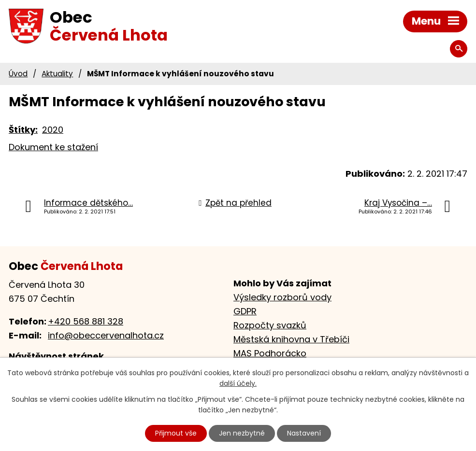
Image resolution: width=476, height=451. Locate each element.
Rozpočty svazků (270, 325)
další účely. (238, 384)
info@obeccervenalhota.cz (106, 335)
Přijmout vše (176, 433)
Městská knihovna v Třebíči (291, 339)
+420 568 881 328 (86, 321)
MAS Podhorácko (270, 353)
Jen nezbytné (242, 433)
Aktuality (57, 74)
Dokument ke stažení (53, 147)
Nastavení (304, 433)
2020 (53, 130)
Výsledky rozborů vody (282, 297)
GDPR (245, 311)
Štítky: (23, 130)
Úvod (18, 74)
